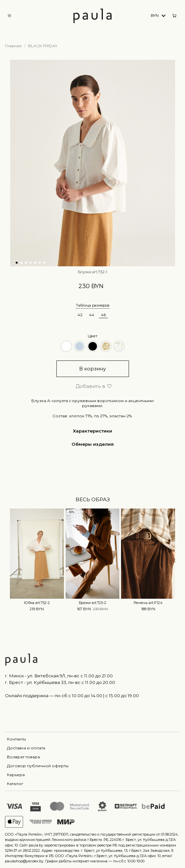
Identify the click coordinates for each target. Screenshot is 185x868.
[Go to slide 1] (16, 263)
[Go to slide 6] (40, 263)
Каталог (15, 784)
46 (103, 315)
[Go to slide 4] (30, 263)
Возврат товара (23, 757)
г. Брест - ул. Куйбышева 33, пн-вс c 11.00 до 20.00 (60, 682)
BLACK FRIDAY (43, 46)
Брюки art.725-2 (92, 603)
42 (80, 315)
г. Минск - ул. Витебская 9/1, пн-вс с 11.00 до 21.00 (59, 676)
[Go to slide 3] (26, 263)
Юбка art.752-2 (37, 603)
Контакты (16, 739)
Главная (13, 46)
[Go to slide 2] (21, 263)
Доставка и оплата (26, 748)
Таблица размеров (93, 305)
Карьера (16, 775)
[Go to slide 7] (44, 263)
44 (92, 315)
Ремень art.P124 (148, 603)
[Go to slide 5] (35, 263)
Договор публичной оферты (38, 766)
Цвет (92, 336)
